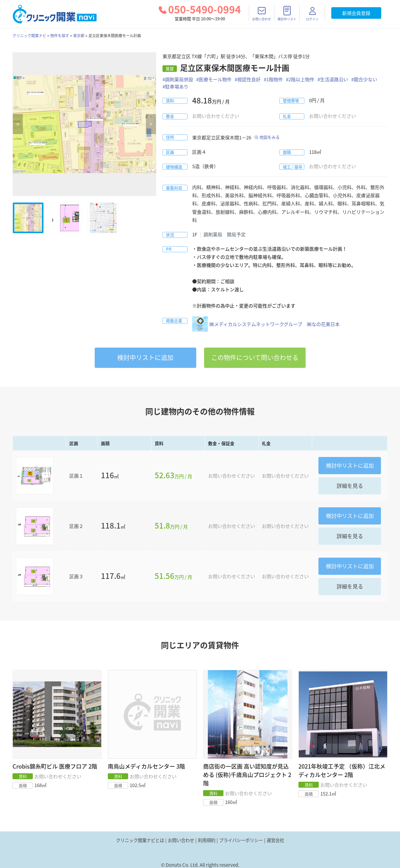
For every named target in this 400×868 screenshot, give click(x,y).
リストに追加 (145, 357)
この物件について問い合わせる (255, 357)
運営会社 (275, 840)
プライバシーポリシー (241, 840)
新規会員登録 (356, 13)
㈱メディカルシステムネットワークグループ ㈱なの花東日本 (266, 324)
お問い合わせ (181, 840)
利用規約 (207, 840)
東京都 (79, 36)
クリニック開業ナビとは (140, 840)
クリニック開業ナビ (29, 36)
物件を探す (60, 36)
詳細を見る (350, 486)
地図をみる (270, 137)
